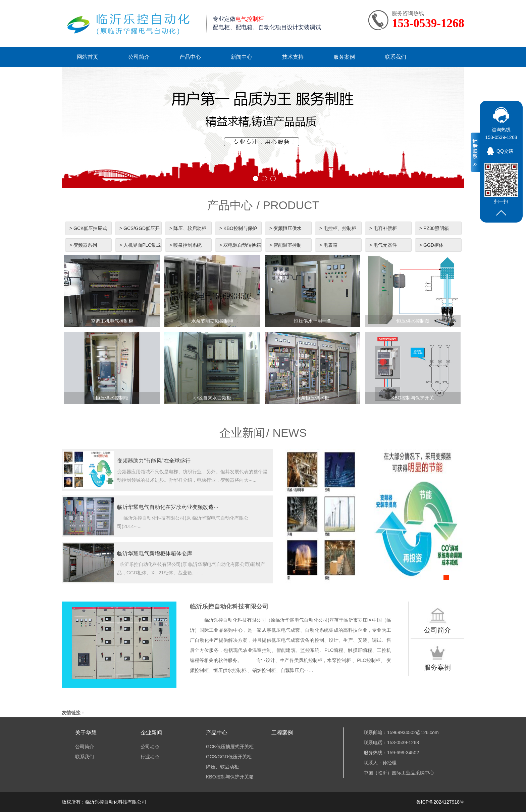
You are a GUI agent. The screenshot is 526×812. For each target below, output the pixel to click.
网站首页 (88, 57)
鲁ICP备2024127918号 (440, 802)
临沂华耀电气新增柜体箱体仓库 (155, 553)
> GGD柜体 (431, 245)
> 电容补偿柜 (383, 228)
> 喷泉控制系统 (186, 245)
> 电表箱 (328, 245)
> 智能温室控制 (285, 245)
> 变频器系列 (83, 245)
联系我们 (396, 57)
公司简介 (139, 57)
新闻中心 (242, 57)
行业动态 (150, 757)
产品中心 (190, 57)
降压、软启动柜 (222, 767)
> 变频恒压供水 (285, 228)
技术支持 (293, 57)
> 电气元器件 (383, 245)
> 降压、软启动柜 (188, 228)
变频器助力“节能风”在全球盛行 (154, 461)
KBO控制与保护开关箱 (230, 777)
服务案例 (344, 57)
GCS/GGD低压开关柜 (229, 757)
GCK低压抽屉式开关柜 (230, 747)
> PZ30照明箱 (434, 228)
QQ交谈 (505, 151)
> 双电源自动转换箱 (240, 245)
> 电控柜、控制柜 (338, 228)
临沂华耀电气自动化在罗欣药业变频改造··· (168, 507)
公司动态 (150, 747)
